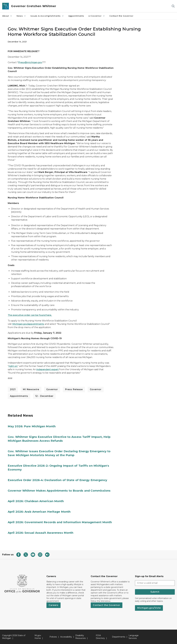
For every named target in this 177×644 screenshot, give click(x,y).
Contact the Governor (121, 16)
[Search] (173, 6)
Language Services (134, 637)
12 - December (44, 396)
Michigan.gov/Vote (149, 608)
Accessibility (66, 637)
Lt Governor (97, 16)
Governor (52, 389)
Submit (155, 592)
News (21, 16)
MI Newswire (31, 389)
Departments (119, 637)
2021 (13, 389)
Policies (53, 637)
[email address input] (155, 583)
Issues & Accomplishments (47, 16)
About (7, 16)
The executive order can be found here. (30, 315)
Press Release (74, 389)
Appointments (76, 16)
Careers (54, 605)
